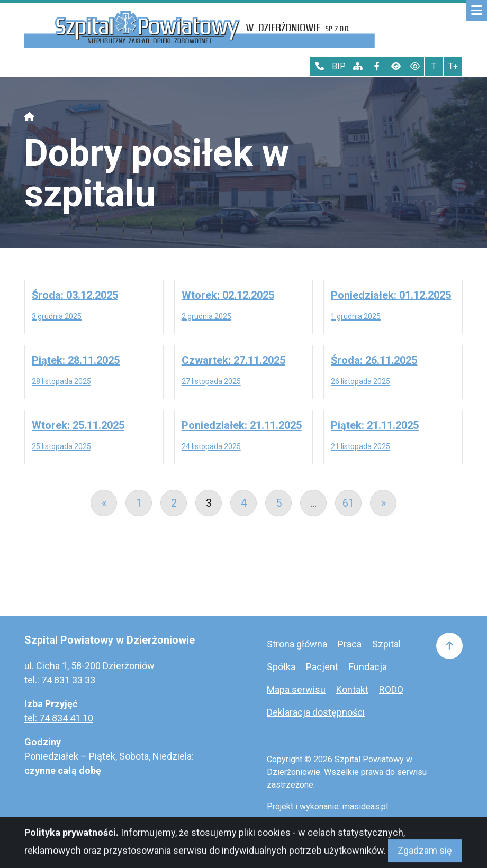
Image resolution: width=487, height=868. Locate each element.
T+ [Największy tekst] (453, 66)
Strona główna (297, 644)
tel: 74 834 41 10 (59, 718)
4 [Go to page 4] (244, 503)
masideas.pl (365, 806)
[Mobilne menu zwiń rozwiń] (476, 11)
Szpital (386, 644)
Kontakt (352, 689)
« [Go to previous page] (104, 503)
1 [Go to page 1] (139, 503)
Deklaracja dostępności (316, 712)
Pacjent (322, 667)
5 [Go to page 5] (279, 503)
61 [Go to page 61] (348, 503)
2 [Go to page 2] (174, 503)
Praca (350, 644)
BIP (339, 66)
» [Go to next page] (384, 503)
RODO (391, 689)
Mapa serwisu (296, 689)
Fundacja (368, 667)
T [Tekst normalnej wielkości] (434, 66)
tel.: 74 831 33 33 (60, 680)
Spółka (281, 667)
